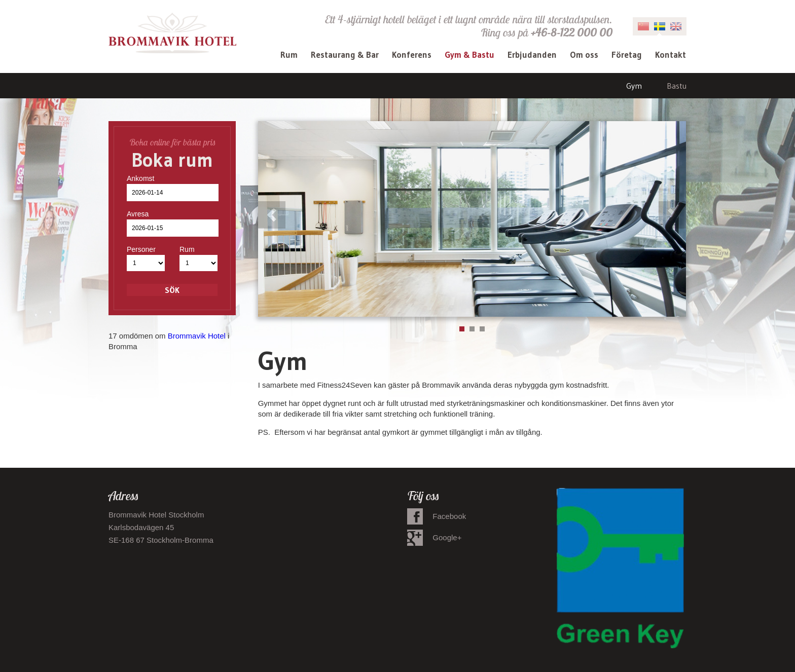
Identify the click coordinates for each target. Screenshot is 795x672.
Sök (172, 290)
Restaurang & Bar (345, 54)
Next (672, 215)
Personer (141, 249)
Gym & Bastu (469, 54)
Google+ (447, 537)
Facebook (449, 516)
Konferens (412, 54)
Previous (272, 215)
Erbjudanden (532, 54)
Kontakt (671, 54)
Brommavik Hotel (197, 336)
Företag (627, 54)
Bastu (677, 86)
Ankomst (140, 178)
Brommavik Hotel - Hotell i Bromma (172, 33)
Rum (289, 54)
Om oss (584, 54)
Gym (634, 86)
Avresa (138, 214)
